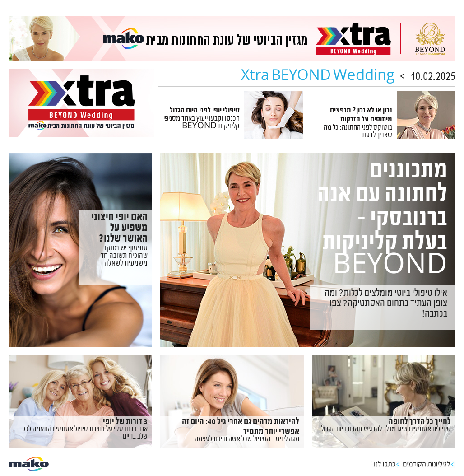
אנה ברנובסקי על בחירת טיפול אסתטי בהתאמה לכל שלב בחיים (85, 434)
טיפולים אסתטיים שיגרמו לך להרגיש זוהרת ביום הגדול (386, 430)
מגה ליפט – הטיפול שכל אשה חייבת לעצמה (247, 440)
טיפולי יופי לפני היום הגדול (205, 111)
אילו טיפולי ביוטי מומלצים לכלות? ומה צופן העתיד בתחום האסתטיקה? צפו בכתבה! (386, 304)
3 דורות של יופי (125, 422)
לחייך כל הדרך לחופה (420, 422)
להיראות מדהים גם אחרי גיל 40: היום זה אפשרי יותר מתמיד (241, 427)
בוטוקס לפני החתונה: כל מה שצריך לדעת (358, 132)
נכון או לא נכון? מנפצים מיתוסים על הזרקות (361, 116)
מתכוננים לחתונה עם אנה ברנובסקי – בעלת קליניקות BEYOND (382, 221)
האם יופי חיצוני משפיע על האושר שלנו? (119, 229)
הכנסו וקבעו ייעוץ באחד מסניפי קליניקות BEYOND (202, 123)
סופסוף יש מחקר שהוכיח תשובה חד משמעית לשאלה (124, 257)
